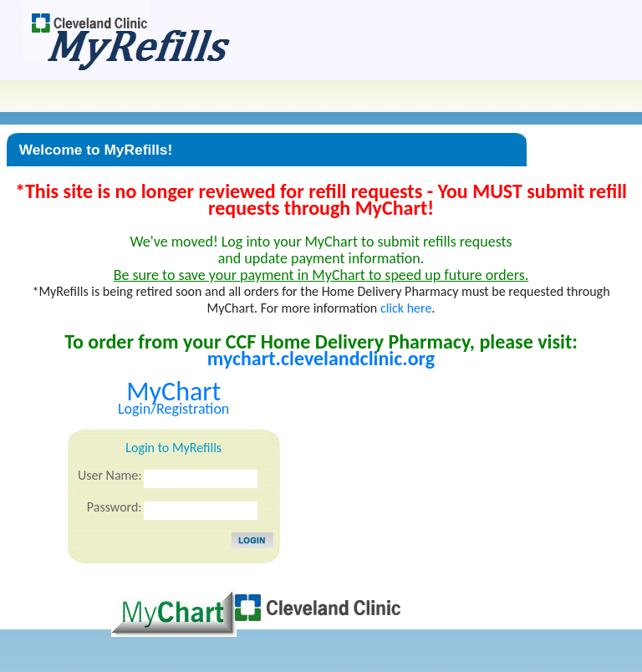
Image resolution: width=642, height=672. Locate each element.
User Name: (110, 475)
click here (406, 308)
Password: (115, 507)
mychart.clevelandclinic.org (321, 358)
